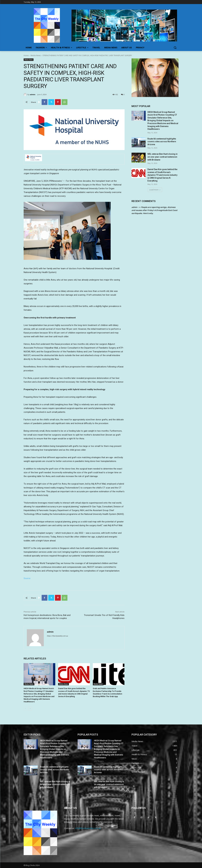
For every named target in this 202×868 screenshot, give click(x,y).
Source (27, 578)
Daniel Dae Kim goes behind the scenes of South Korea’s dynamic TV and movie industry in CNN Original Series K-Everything (162, 175)
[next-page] (30, 709)
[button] (175, 48)
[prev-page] (25, 709)
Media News (36, 55)
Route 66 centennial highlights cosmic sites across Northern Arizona (162, 142)
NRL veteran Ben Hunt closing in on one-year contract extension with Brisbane (162, 157)
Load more (155, 190)
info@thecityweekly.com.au (88, 828)
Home (26, 55)
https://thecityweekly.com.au (57, 636)
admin (33, 94)
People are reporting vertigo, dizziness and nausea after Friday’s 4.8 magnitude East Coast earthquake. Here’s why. (154, 210)
